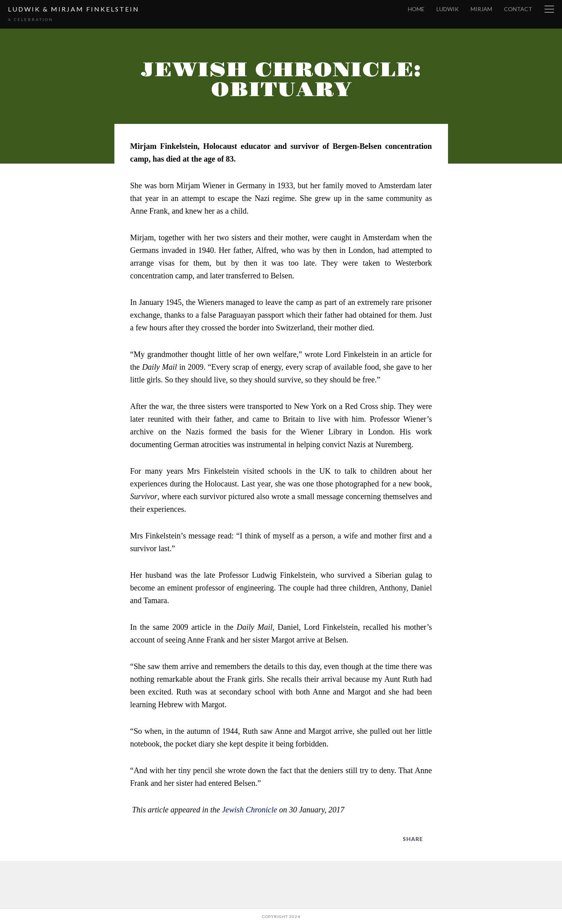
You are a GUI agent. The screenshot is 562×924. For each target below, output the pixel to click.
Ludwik (448, 9)
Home (416, 9)
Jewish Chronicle (250, 810)
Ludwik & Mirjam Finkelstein (74, 9)
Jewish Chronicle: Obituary (281, 80)
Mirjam (481, 9)
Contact (518, 9)
